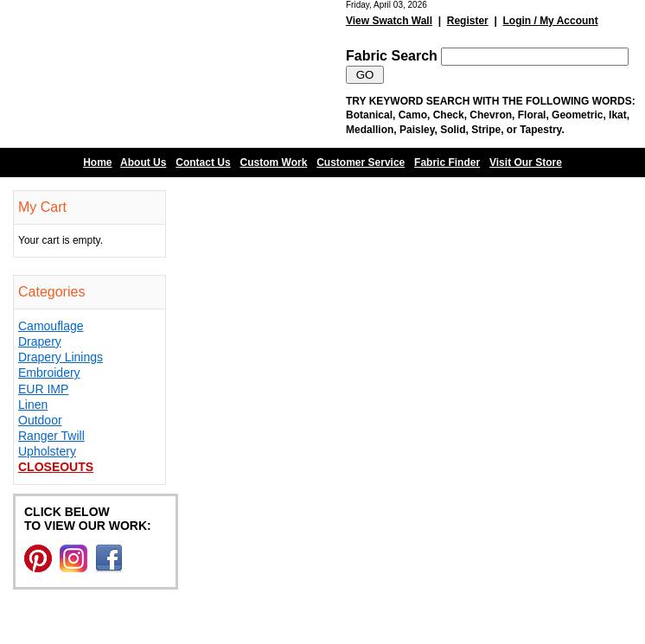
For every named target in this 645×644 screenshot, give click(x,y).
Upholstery (47, 451)
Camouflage (51, 326)
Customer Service (361, 163)
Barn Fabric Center (173, 73)
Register (468, 21)
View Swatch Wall (389, 21)
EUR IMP (43, 389)
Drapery (40, 341)
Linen (33, 405)
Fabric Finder (447, 163)
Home (97, 163)
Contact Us (203, 163)
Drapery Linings (61, 357)
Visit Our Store (526, 163)
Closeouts (56, 467)
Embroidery (49, 373)
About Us (143, 163)
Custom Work (274, 163)
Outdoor (40, 420)
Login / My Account (550, 21)
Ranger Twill (51, 436)
